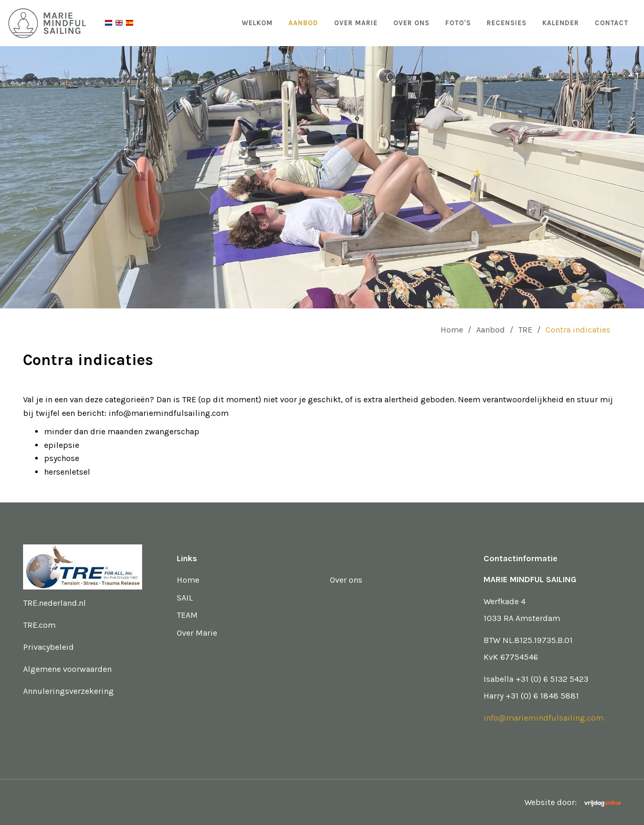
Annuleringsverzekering (68, 691)
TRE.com (39, 625)
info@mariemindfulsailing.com (544, 718)
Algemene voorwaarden (67, 669)
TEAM (187, 615)
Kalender (561, 23)
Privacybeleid (49, 647)
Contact (611, 23)
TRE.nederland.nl (55, 603)
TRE (525, 330)
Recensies (507, 23)
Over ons (411, 23)
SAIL (185, 598)
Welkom (257, 23)
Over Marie (356, 23)
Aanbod (303, 23)
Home (452, 330)
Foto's (458, 23)
